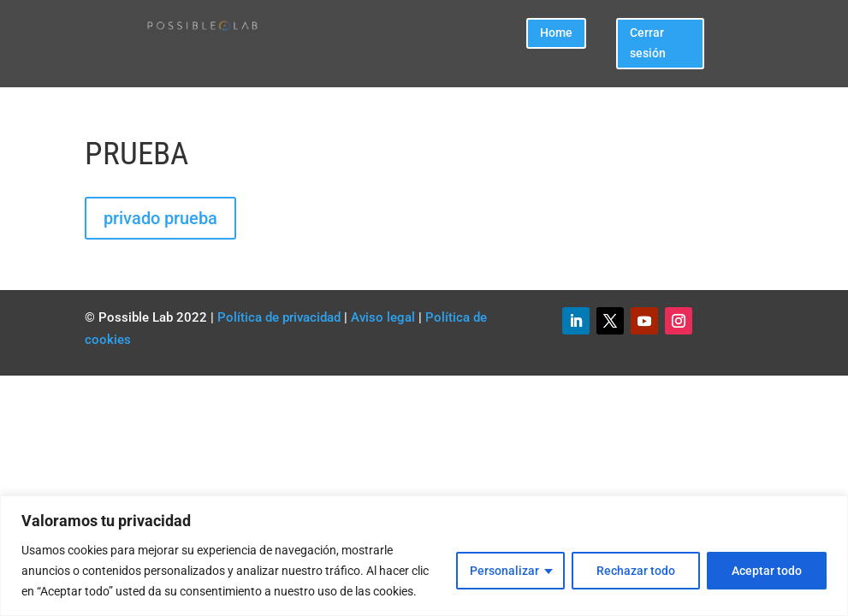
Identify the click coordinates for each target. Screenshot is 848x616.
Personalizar (504, 571)
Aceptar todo (767, 571)
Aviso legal (383, 317)
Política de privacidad (279, 317)
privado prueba (160, 218)
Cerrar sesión (648, 43)
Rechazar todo (636, 571)
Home (556, 33)
